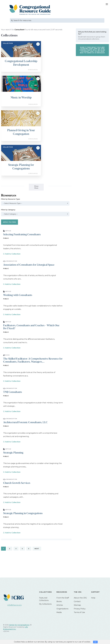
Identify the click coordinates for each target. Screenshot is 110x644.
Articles (60, 605)
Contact (77, 601)
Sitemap (77, 605)
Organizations (62, 609)
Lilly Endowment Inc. (16, 628)
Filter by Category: (8, 210)
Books (59, 601)
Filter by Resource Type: (11, 199)
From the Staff (63, 598)
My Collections (45, 604)
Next (37, 549)
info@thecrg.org (15, 605)
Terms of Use (79, 612)
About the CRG (80, 598)
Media (59, 612)
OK (95, 642)
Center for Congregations (19, 625)
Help (93, 598)
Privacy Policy (80, 609)
